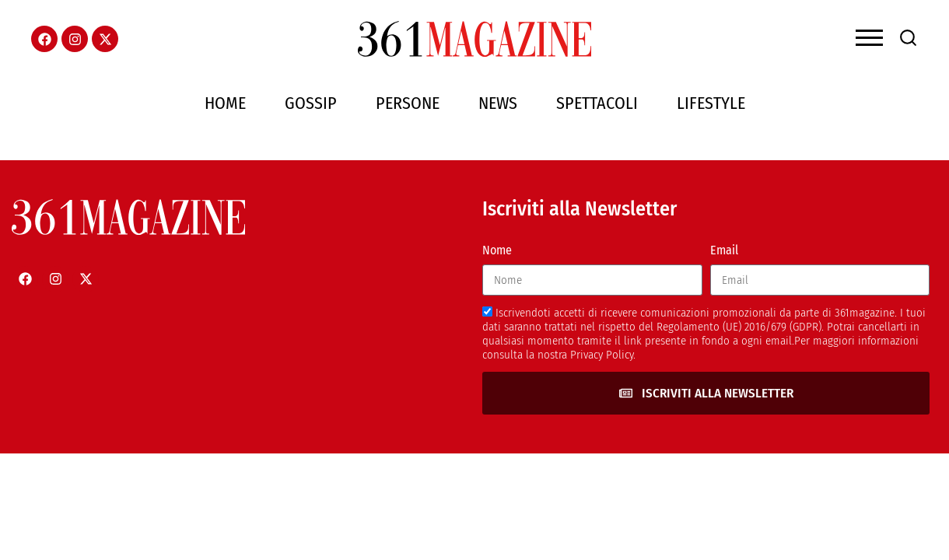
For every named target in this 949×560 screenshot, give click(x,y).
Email (724, 250)
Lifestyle (711, 103)
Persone (408, 103)
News (498, 103)
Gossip (311, 103)
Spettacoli (597, 103)
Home (225, 103)
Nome (497, 250)
